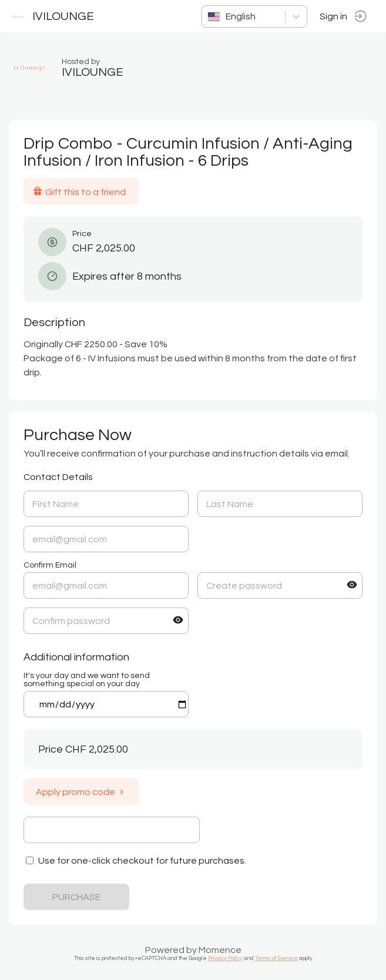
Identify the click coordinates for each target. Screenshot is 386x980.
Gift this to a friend (79, 192)
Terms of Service (276, 958)
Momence (220, 950)
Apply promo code (81, 792)
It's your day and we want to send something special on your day (87, 680)
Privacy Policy (225, 958)
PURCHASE (76, 897)
